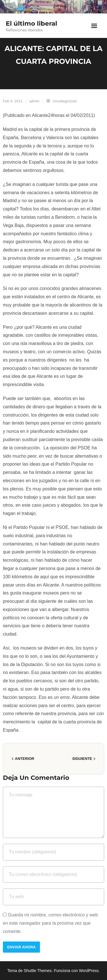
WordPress (89, 971)
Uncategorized (65, 101)
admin (34, 101)
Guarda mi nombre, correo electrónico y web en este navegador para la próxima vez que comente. (50, 923)
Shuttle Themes (38, 971)
